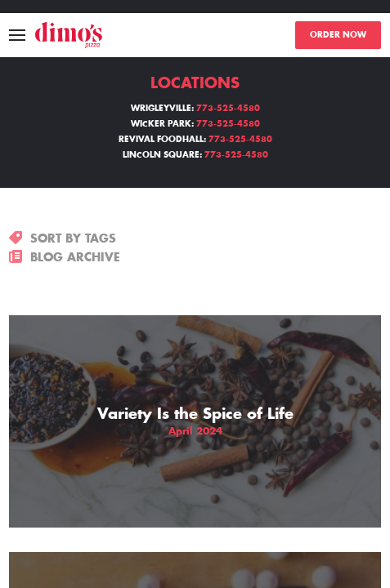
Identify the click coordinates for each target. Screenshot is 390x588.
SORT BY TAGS (63, 238)
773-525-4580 (228, 109)
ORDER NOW (338, 35)
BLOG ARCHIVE (65, 257)
